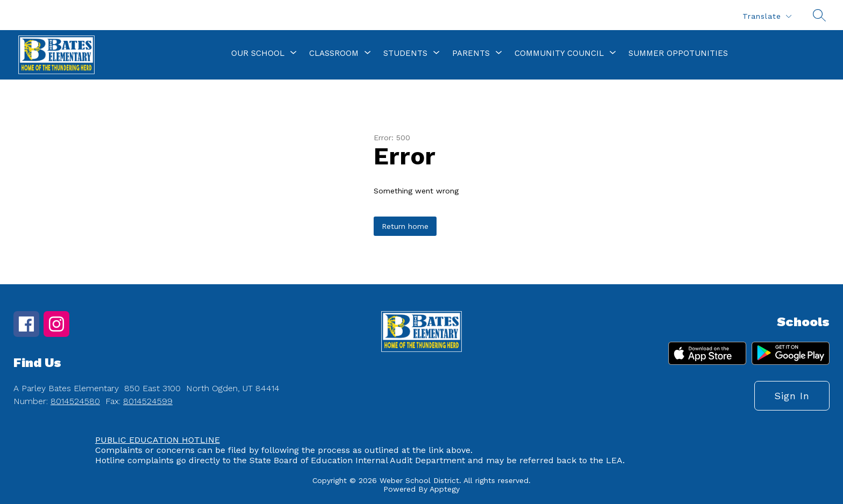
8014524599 (148, 401)
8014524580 (75, 401)
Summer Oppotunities (678, 53)
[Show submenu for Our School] (258, 53)
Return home (405, 226)
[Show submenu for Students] (405, 53)
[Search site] (819, 15)
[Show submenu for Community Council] (559, 53)
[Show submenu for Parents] (471, 53)
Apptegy (445, 489)
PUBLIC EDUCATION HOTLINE (158, 440)
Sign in (792, 396)
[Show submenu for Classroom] (334, 53)
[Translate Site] (767, 16)
